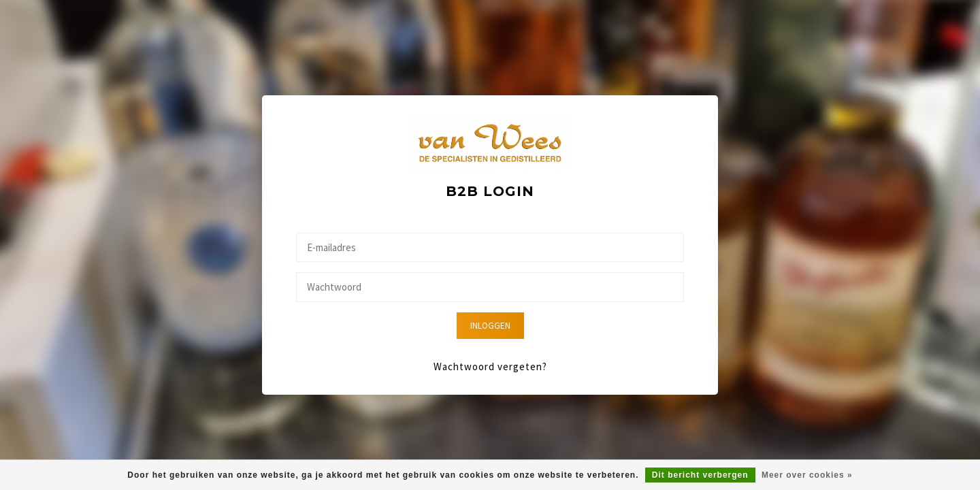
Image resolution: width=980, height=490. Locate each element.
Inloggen (490, 326)
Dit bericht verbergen (700, 475)
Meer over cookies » (807, 475)
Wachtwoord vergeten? (490, 366)
